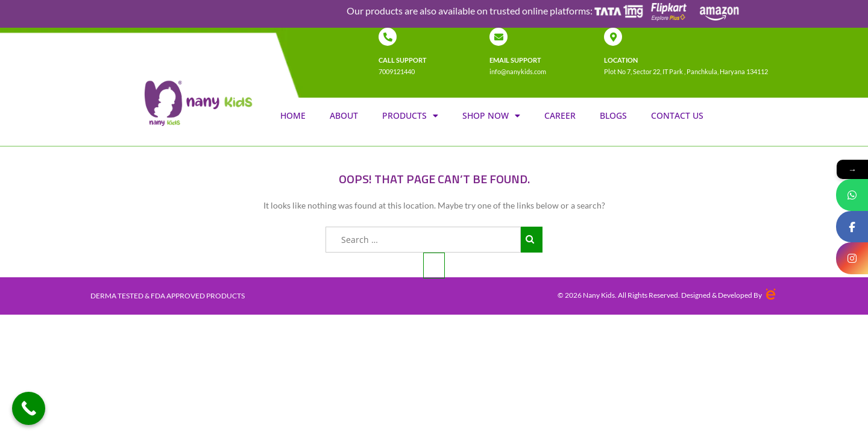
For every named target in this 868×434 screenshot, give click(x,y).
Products (410, 116)
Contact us (677, 115)
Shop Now (491, 116)
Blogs (613, 115)
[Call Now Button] (29, 408)
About (344, 115)
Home (293, 115)
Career (560, 115)
